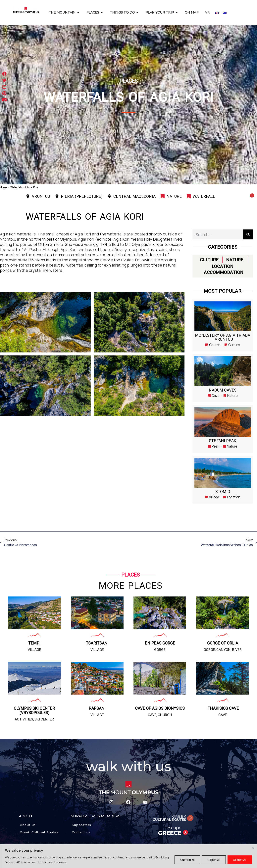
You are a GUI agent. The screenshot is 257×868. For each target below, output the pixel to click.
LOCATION (223, 266)
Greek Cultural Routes (39, 832)
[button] (4, 74)
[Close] (253, 848)
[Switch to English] (217, 13)
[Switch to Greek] (225, 13)
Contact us (81, 832)
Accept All (240, 860)
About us (28, 825)
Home (4, 187)
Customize (187, 860)
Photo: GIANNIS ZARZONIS (225, 182)
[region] (128, 856)
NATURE (235, 260)
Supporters (81, 825)
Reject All (214, 860)
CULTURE (209, 260)
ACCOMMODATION (224, 272)
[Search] (248, 234)
